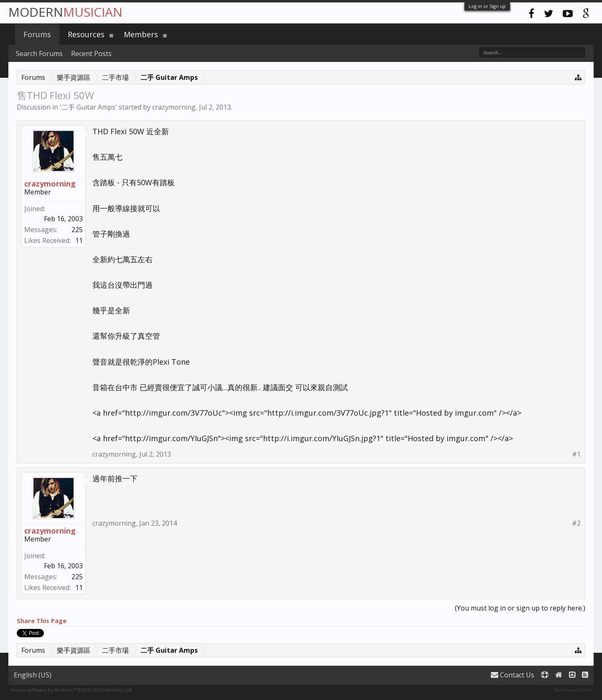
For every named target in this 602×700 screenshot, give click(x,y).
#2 (576, 523)
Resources (86, 34)
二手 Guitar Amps (88, 107)
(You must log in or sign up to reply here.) (520, 608)
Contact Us (513, 675)
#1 (576, 454)
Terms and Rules (573, 690)
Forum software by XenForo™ (72, 690)
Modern (65, 12)
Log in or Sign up (487, 6)
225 (77, 230)
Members (141, 34)
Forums (37, 34)
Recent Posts (91, 54)
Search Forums (39, 54)
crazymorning (174, 107)
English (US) (33, 675)
